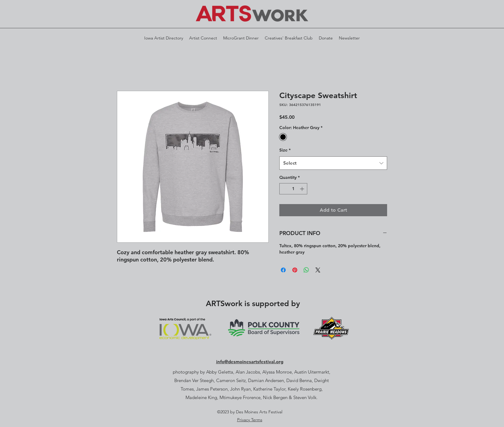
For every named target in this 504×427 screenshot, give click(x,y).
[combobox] (333, 163)
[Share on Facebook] (283, 270)
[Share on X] (318, 270)
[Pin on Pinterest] (295, 270)
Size (285, 150)
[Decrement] (284, 189)
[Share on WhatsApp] (306, 270)
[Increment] (303, 189)
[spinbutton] (293, 189)
